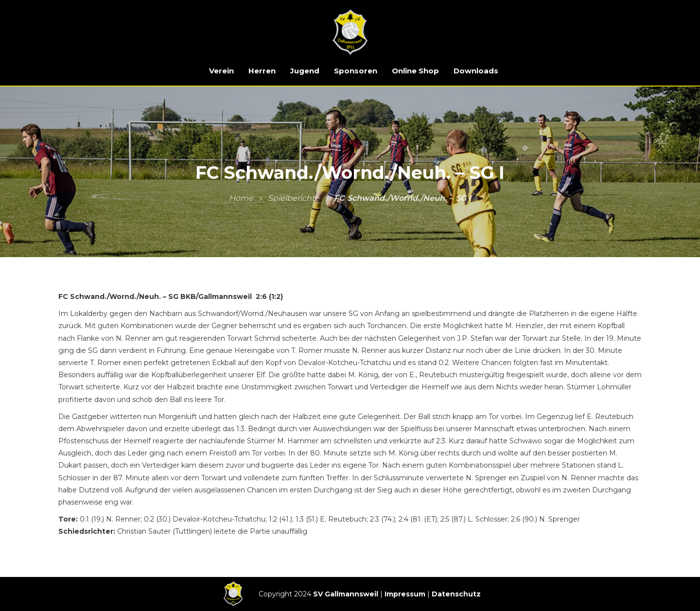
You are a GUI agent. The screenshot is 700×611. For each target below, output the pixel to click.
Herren (262, 71)
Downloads (476, 71)
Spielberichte (294, 198)
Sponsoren (356, 71)
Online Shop (415, 71)
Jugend (305, 71)
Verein (221, 71)
